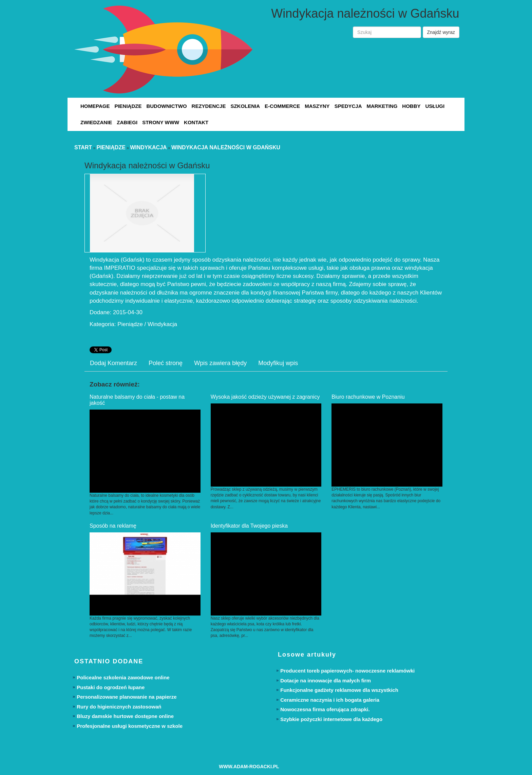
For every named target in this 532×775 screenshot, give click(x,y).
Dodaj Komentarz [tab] (113, 363)
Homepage (95, 106)
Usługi (435, 106)
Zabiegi (127, 122)
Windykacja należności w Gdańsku (226, 147)
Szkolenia (245, 106)
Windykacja (148, 147)
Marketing (382, 106)
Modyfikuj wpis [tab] (278, 363)
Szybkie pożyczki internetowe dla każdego (331, 719)
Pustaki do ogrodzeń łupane (111, 687)
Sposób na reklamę (113, 526)
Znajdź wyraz (441, 32)
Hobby (411, 106)
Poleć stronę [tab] (166, 363)
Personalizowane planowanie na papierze (127, 697)
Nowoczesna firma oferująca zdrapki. (325, 709)
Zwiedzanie (96, 122)
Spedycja (348, 106)
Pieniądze (128, 106)
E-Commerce (282, 106)
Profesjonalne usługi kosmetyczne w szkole (130, 726)
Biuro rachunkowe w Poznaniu (368, 397)
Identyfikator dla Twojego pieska (249, 526)
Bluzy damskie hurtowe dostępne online (125, 716)
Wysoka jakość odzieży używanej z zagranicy (265, 397)
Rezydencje (209, 106)
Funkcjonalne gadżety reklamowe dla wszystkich (339, 690)
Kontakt (196, 122)
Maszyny (317, 106)
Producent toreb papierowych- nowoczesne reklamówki (347, 671)
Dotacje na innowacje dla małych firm (326, 681)
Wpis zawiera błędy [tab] (220, 363)
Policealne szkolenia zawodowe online (123, 677)
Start (83, 147)
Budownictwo (166, 106)
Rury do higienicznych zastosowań (119, 707)
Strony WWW (161, 122)
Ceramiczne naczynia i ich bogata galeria (330, 700)
